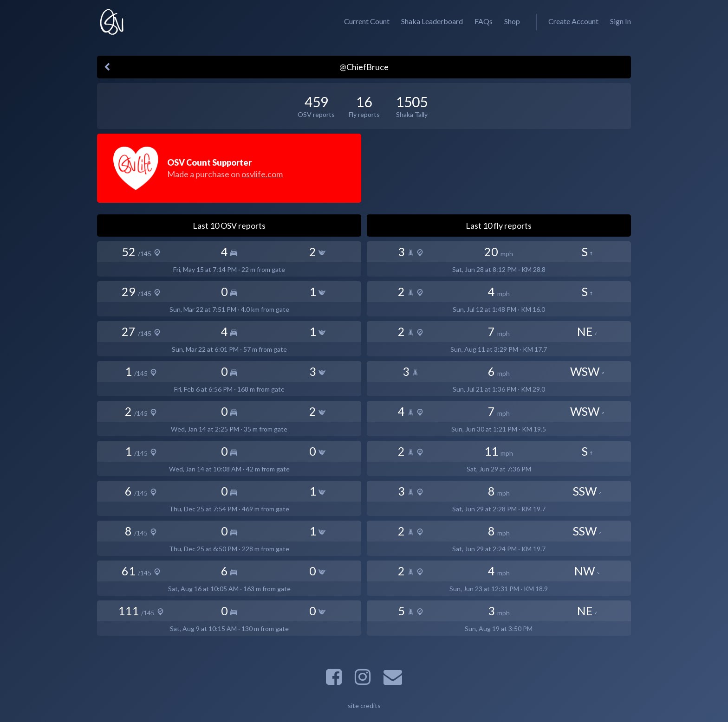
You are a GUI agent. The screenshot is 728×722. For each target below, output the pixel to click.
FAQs (484, 21)
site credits (364, 706)
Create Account (573, 21)
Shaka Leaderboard (432, 21)
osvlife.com (262, 174)
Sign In (621, 21)
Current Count (367, 21)
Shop (512, 21)
